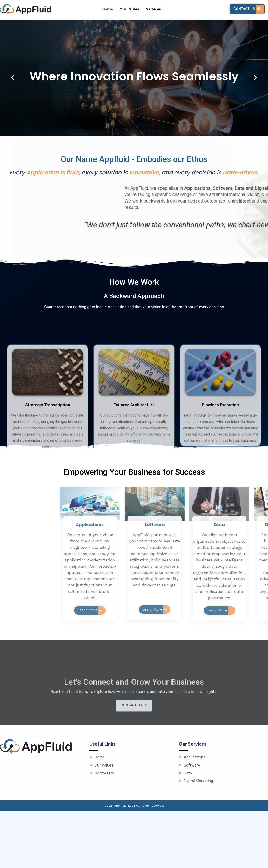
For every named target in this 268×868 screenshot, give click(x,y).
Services (156, 9)
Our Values (129, 9)
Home (107, 9)
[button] (13, 78)
